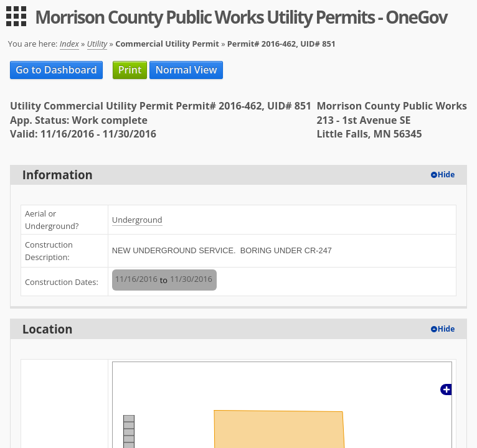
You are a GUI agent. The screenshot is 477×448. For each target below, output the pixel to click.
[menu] (16, 16)
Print (130, 70)
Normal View (186, 70)
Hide (446, 175)
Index (69, 44)
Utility (97, 44)
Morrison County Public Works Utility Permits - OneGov (241, 17)
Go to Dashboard (56, 70)
